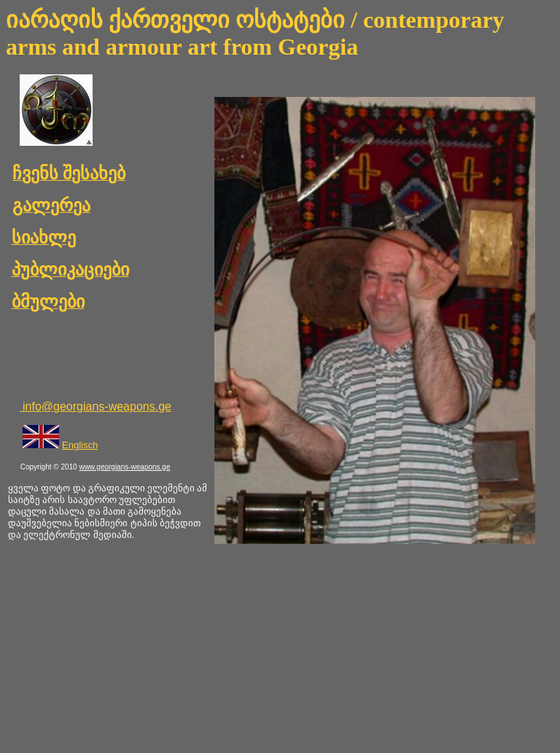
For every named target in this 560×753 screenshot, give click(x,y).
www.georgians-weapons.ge (124, 467)
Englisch (80, 445)
